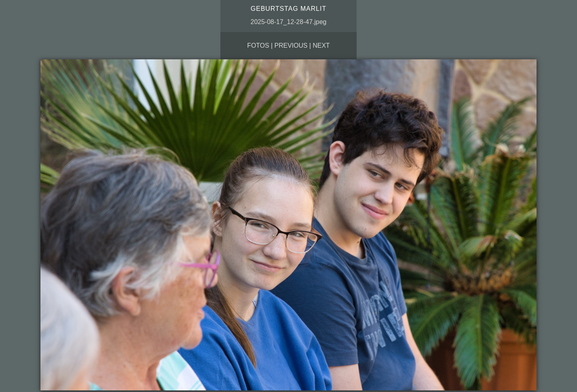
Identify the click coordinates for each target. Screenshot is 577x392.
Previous (291, 45)
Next (321, 45)
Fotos (258, 45)
